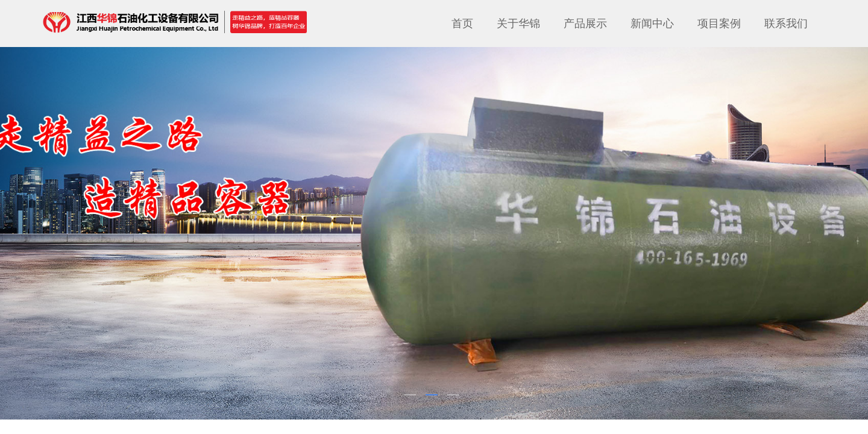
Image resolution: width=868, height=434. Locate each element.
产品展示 (585, 24)
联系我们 (786, 24)
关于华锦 (518, 24)
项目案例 (719, 24)
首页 (462, 24)
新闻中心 (652, 24)
